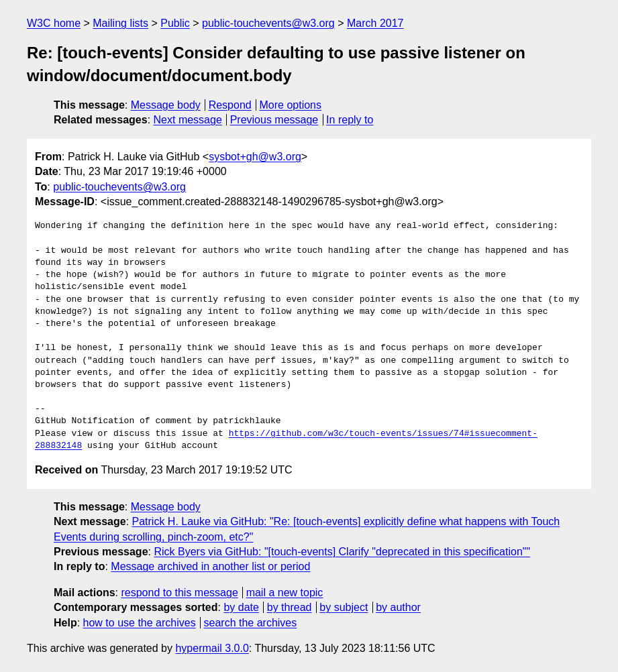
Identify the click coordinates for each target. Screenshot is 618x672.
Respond (230, 105)
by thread (290, 607)
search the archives (251, 623)
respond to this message (179, 593)
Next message (188, 120)
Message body (166, 105)
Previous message (274, 120)
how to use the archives (140, 623)
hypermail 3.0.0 (212, 648)
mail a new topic (285, 593)
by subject (344, 607)
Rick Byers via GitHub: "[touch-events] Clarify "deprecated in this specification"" (342, 552)
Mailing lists (120, 23)
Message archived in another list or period (210, 566)
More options (291, 105)
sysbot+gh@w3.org (255, 157)
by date (241, 607)
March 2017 (375, 23)
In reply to (350, 120)
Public (175, 23)
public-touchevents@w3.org (268, 23)
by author (398, 607)
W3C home (54, 23)
